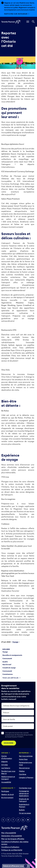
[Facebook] (13, 820)
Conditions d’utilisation (10, 847)
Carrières (23, 774)
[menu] (28, 22)
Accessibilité (6, 782)
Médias (22, 771)
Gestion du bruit (8, 794)
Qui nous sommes (26, 756)
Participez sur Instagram (16, 14)
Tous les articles (11, 678)
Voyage (15, 642)
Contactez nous (25, 788)
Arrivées (5, 765)
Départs (4, 762)
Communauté (7, 788)
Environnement (7, 798)
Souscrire (9, 743)
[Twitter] (3, 820)
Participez (5, 791)
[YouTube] (28, 820)
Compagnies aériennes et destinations (24, 793)
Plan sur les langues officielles (13, 839)
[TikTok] (18, 820)
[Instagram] (8, 820)
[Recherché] (33, 22)
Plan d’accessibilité (9, 833)
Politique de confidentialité (12, 850)
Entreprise (24, 753)
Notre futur (23, 759)
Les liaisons (6, 768)
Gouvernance (24, 768)
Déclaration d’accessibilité (12, 836)
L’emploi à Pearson (26, 777)
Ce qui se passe (25, 813)
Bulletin (22, 810)
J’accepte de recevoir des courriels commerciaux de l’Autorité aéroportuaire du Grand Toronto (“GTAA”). (19, 735)
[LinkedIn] (23, 820)
